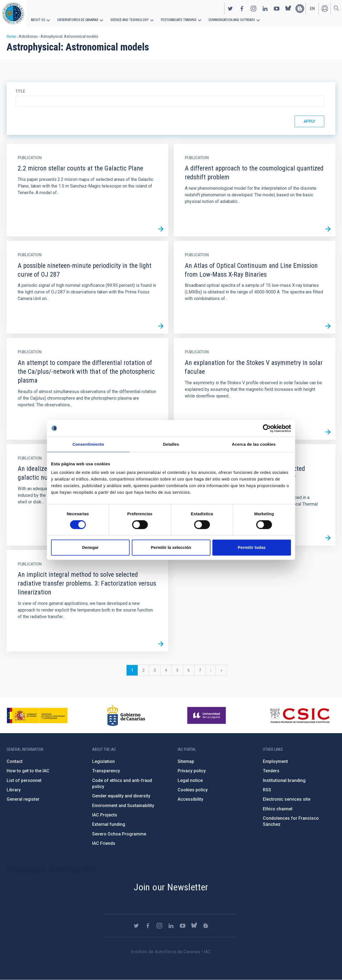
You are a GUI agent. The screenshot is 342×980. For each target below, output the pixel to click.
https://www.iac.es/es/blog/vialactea (300, 9)
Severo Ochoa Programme (119, 834)
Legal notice (190, 780)
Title (20, 91)
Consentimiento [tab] (88, 444)
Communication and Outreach (232, 20)
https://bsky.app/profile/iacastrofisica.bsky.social (288, 9)
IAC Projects (105, 815)
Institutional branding (284, 780)
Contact (15, 761)
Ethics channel (278, 809)
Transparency (106, 771)
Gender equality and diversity (121, 796)
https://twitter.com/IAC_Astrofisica (230, 9)
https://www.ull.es (207, 715)
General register (23, 799)
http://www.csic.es (300, 715)
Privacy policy (192, 771)
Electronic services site (287, 799)
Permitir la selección (171, 547)
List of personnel (24, 780)
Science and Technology (129, 20)
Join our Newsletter (171, 887)
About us (38, 20)
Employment (275, 761)
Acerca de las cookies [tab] (254, 444)
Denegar (90, 547)
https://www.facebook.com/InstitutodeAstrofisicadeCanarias (242, 9)
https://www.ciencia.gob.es (37, 715)
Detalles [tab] (171, 444)
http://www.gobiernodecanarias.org (126, 715)
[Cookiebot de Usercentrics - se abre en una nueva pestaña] (267, 428)
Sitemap (186, 761)
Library (14, 790)
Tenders (271, 771)
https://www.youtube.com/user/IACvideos (277, 9)
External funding (109, 824)
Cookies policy (193, 790)
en (312, 9)
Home (11, 36)
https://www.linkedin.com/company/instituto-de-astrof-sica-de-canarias (265, 9)
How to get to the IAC (28, 771)
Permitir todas (252, 547)
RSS (267, 790)
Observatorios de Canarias (78, 20)
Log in (325, 9)
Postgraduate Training (179, 20)
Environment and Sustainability (123, 806)
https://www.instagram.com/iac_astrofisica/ (253, 9)
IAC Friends (104, 843)
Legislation (103, 761)
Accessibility (190, 799)
